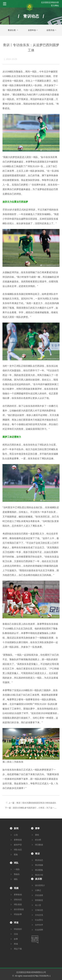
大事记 (38, 890)
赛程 (37, 835)
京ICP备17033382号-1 (41, 976)
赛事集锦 (18, 895)
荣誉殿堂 (39, 900)
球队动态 (18, 850)
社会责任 (39, 920)
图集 (16, 855)
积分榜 (38, 840)
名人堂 (38, 905)
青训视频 (39, 865)
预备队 (17, 874)
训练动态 (18, 900)
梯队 (16, 879)
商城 (16, 944)
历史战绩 (39, 895)
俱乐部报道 (19, 909)
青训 (37, 854)
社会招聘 (39, 930)
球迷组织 (18, 929)
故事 (16, 939)
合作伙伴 (39, 925)
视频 (16, 888)
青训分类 (13, 30)
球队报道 (18, 904)
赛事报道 (18, 840)
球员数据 (39, 845)
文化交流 (39, 915)
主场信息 (39, 910)
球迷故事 (18, 914)
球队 (16, 863)
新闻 (16, 828)
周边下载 (18, 949)
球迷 (16, 923)
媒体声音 (18, 845)
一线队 (17, 869)
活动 (16, 934)
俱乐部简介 (40, 885)
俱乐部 (39, 879)
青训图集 (39, 870)
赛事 (37, 828)
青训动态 (39, 860)
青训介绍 (39, 875)
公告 (16, 835)
